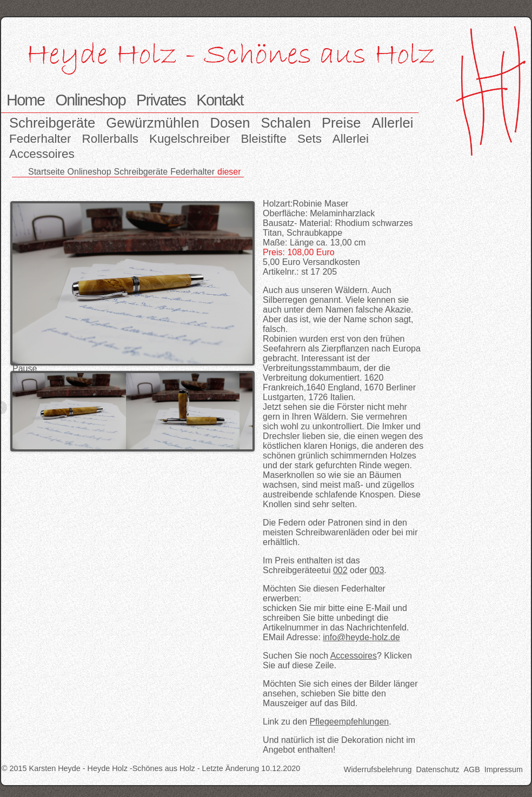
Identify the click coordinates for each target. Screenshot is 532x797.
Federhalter (40, 139)
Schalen (286, 123)
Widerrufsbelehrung (378, 769)
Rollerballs (111, 139)
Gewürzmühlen (152, 123)
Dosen (230, 123)
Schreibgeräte (52, 123)
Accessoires (42, 154)
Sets (310, 139)
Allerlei (393, 123)
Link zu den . (327, 722)
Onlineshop (90, 100)
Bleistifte (264, 139)
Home (25, 100)
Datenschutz (437, 769)
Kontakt (220, 100)
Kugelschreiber (189, 139)
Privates (161, 100)
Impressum (504, 769)
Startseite (46, 172)
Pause (25, 368)
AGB (471, 769)
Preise (341, 123)
